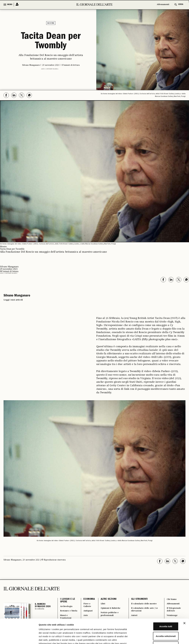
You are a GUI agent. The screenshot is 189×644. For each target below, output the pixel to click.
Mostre (51, 23)
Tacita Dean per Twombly (51, 41)
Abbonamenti (163, 5)
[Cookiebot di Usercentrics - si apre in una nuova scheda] (19, 638)
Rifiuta (157, 625)
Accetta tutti (157, 605)
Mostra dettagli (155, 638)
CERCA (181, 5)
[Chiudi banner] (184, 602)
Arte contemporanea (50, 68)
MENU (10, 5)
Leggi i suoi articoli (13, 299)
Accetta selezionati (157, 615)
